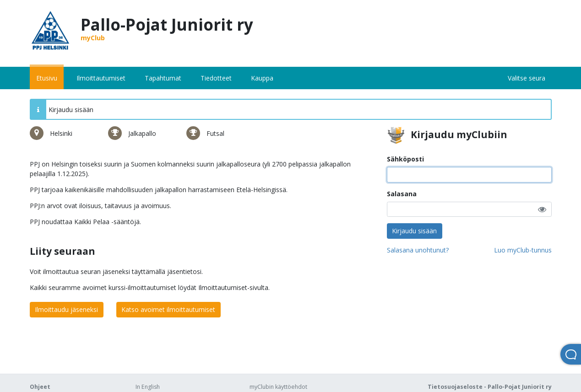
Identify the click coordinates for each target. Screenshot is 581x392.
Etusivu (47, 78)
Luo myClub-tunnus (523, 250)
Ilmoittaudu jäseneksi (66, 309)
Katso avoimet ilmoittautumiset (168, 309)
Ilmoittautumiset (101, 78)
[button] (542, 209)
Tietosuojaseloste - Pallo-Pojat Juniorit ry (490, 387)
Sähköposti (405, 159)
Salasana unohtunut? (418, 250)
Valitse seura (527, 78)
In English (148, 387)
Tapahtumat (163, 78)
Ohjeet (40, 387)
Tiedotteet (216, 78)
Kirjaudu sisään (414, 231)
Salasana (402, 194)
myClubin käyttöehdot (278, 387)
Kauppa (262, 78)
